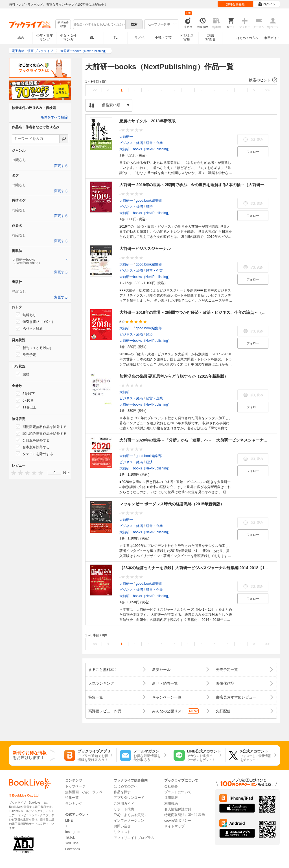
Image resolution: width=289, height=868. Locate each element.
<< (95, 90)
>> (267, 90)
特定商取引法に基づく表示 (185, 815)
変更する (61, 166)
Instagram (73, 832)
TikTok (70, 837)
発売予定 (26, 354)
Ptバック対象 (29, 328)
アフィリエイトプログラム (134, 838)
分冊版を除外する (33, 440)
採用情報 (171, 798)
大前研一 (126, 137)
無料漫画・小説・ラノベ (84, 792)
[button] (181, 80)
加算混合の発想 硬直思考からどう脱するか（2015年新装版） (174, 376)
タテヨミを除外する (34, 454)
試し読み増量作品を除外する (41, 433)
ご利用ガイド (271, 38)
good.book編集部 (149, 201)
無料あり (26, 315)
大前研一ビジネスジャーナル (145, 249)
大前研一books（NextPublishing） (145, 149)
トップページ (75, 786)
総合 (21, 38)
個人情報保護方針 (178, 809)
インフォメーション (129, 821)
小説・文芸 (163, 38)
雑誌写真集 (211, 38)
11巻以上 (26, 407)
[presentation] (12, 473)
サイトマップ (174, 826)
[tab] (40, 261)
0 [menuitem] (55, 473)
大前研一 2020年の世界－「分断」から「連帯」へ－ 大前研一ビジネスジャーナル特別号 (199, 440)
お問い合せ (122, 826)
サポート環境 (124, 809)
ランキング (74, 804)
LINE (69, 821)
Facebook (73, 849)
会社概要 (171, 786)
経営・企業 (154, 143)
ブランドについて (178, 792)
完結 (23, 374)
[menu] (54, 473)
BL (92, 37)
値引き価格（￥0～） (35, 321)
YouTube (72, 843)
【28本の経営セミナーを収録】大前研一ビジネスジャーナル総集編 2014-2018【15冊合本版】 (203, 568)
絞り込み (63, 24)
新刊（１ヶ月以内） (34, 348)
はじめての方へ (247, 38)
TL (115, 38)
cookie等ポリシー (178, 821)
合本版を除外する (33, 447)
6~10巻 (25, 400)
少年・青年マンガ (45, 38)
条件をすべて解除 (54, 117)
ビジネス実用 (187, 38)
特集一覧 (72, 798)
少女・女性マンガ (68, 38)
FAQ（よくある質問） (131, 815)
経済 (149, 207)
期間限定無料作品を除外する (41, 427)
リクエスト (122, 832)
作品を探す (122, 792)
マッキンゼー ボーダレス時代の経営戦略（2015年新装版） (172, 504)
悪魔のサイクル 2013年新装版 (147, 121)
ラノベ (139, 38)
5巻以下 (25, 393)
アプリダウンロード (129, 798)
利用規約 (171, 804)
